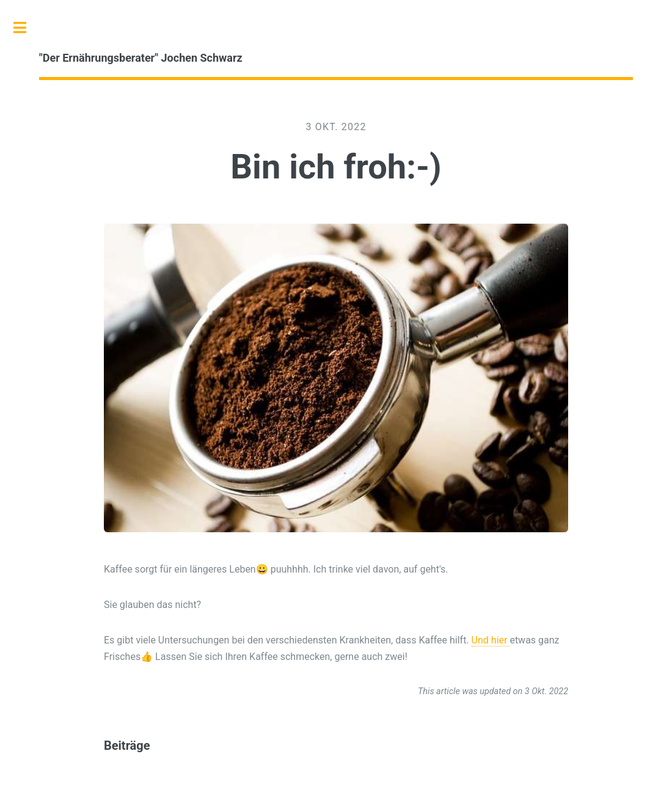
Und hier (491, 640)
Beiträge (127, 746)
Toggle (26, 27)
